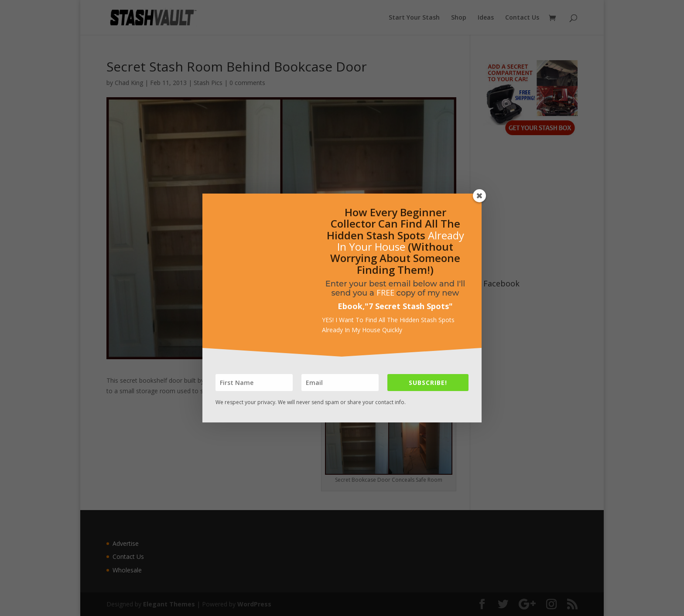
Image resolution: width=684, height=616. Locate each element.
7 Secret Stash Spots (409, 306)
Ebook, (351, 306)
